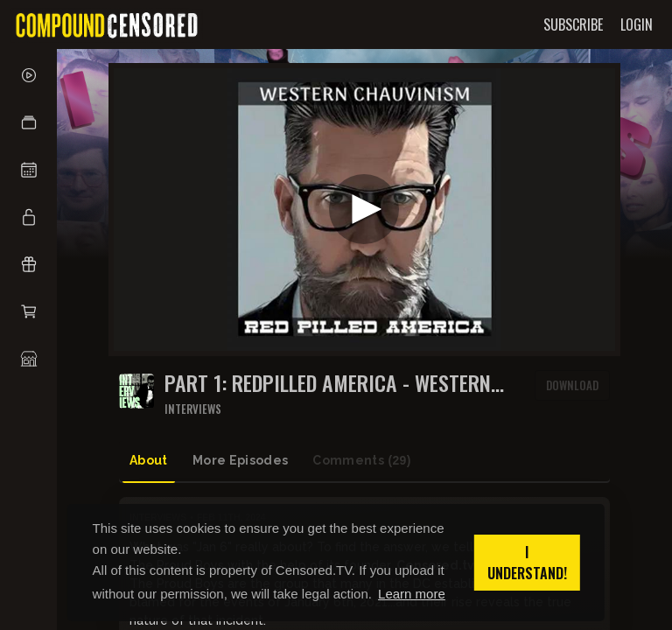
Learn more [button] (412, 594)
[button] (28, 122)
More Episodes (241, 460)
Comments (361, 461)
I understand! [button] (527, 563)
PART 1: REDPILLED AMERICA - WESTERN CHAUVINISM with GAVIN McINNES (328, 383)
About (149, 460)
